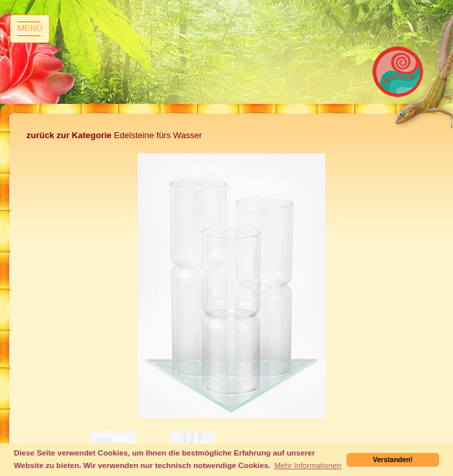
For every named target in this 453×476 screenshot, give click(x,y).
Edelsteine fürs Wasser (114, 135)
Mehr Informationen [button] (308, 465)
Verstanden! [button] (393, 459)
